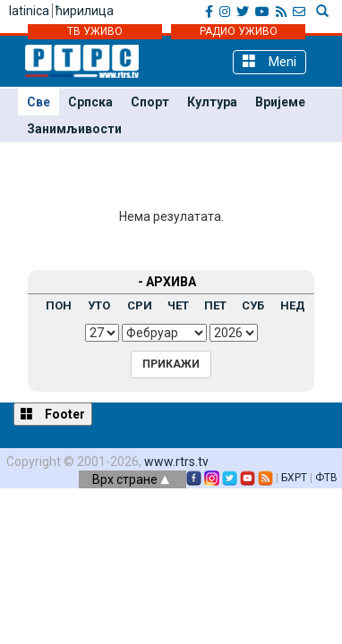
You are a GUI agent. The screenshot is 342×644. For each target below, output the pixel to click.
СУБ (253, 305)
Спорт (150, 102)
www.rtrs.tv (176, 462)
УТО (99, 305)
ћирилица (85, 11)
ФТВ (326, 478)
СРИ (140, 305)
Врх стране (131, 479)
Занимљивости (74, 129)
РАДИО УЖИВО (239, 31)
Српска (90, 102)
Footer (53, 414)
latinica (29, 11)
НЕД (293, 305)
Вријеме (280, 102)
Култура (212, 102)
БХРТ (294, 478)
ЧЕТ (178, 305)
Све (38, 102)
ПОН (59, 305)
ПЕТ (215, 305)
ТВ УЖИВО (95, 31)
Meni (269, 61)
